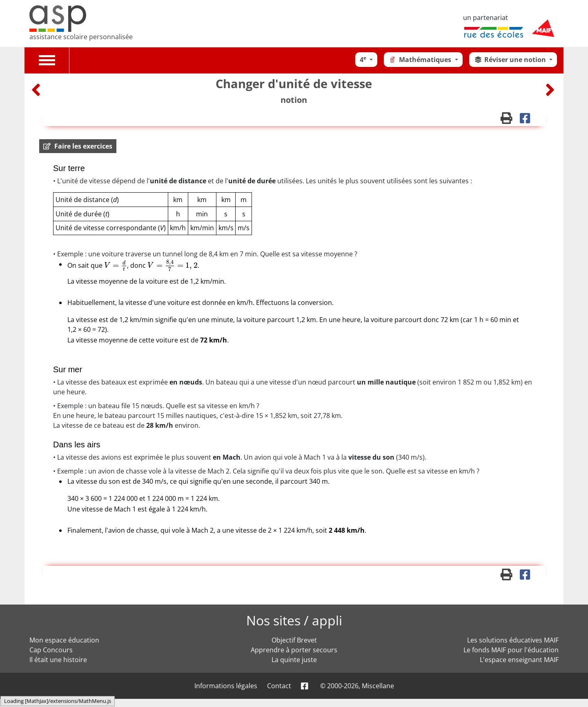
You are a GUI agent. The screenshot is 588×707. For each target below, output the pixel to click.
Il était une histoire (58, 660)
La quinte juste (294, 660)
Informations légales (226, 686)
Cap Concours (51, 650)
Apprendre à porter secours (294, 650)
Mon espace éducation (64, 640)
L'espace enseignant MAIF (519, 660)
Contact (279, 686)
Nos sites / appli (294, 620)
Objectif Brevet (294, 640)
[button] (78, 146)
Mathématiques (421, 60)
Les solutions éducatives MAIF (513, 640)
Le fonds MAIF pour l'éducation (511, 650)
